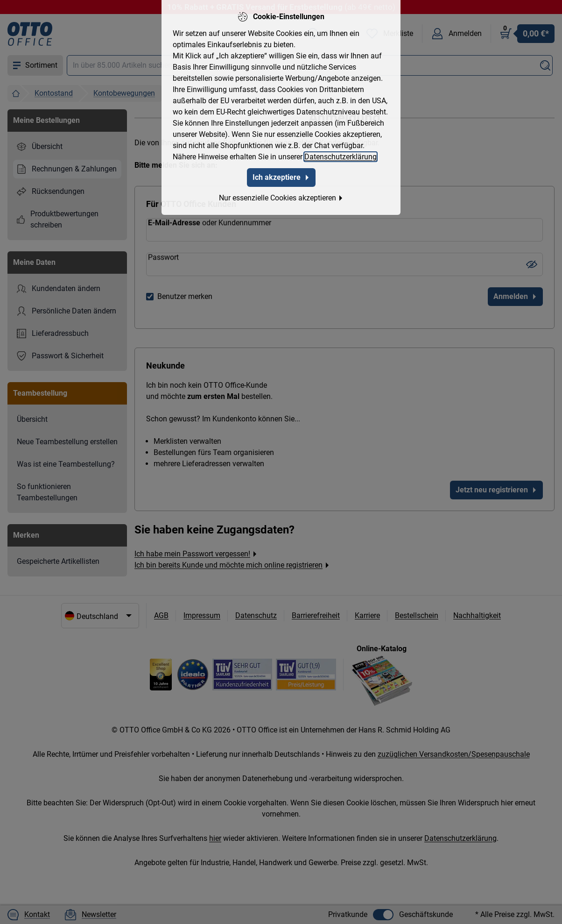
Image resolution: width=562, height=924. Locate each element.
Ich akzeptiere (281, 175)
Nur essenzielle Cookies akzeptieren (281, 196)
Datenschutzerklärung (341, 155)
